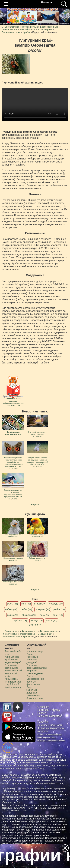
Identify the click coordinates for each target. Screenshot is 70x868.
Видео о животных (32, 689)
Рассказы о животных (32, 658)
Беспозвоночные (35, 679)
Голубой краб (12, 684)
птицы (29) (40, 604)
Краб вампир (12, 660)
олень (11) (52, 621)
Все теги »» (35, 625)
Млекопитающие (35, 651)
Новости (42, 713)
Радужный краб (13, 662)
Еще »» (35, 505)
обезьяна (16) (29, 615)
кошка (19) (13, 615)
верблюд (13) (20, 621)
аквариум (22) (43, 609)
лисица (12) (37, 621)
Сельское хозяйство (49, 716)
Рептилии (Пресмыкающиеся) (37, 666)
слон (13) (58, 615)
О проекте (43, 707)
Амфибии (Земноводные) (35, 672)
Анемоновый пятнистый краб (13, 680)
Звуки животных (35, 698)
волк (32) (26, 604)
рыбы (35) (13, 604)
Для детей (32, 662)
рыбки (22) (26, 609)
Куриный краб (12, 657)
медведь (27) (56, 604)
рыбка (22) (59, 609)
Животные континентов (33, 694)
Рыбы (30, 676)
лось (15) (45, 615)
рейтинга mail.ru (36, 778)
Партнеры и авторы (49, 710)
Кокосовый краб (13, 671)
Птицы (30, 654)
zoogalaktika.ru (36, 816)
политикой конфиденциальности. (30, 843)
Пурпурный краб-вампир (11, 666)
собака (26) (11, 609)
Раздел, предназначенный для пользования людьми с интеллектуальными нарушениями (51, 737)
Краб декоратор (13, 687)
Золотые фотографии (33, 683)
